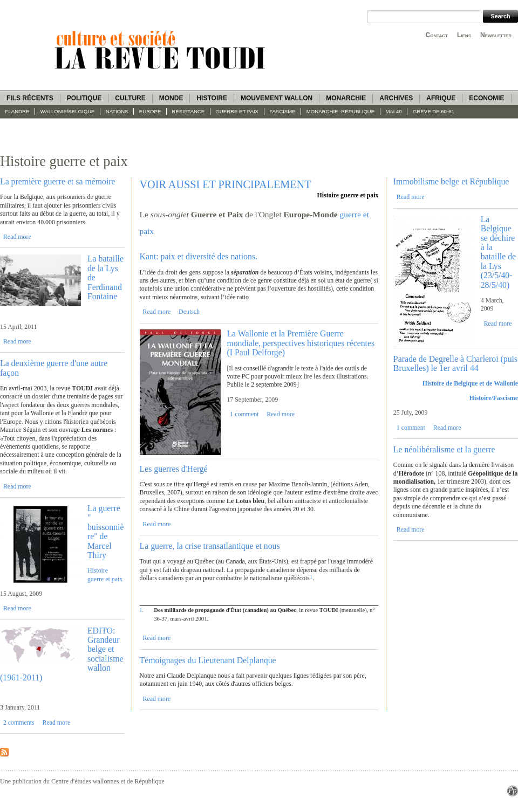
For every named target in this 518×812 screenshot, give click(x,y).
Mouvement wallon (277, 98)
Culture (130, 98)
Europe (150, 111)
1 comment (244, 414)
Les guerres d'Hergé (174, 469)
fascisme (282, 111)
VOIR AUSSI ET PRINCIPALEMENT (226, 184)
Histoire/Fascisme (494, 398)
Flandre (18, 111)
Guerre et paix (237, 111)
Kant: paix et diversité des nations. (199, 256)
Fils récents (30, 98)
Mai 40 (393, 111)
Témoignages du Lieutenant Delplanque (208, 660)
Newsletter (496, 35)
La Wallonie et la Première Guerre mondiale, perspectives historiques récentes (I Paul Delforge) (301, 343)
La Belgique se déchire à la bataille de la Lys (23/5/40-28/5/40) (498, 252)
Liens (464, 35)
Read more (17, 237)
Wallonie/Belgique (68, 111)
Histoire (212, 98)
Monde (171, 98)
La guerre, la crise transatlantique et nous (210, 546)
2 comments (19, 722)
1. (142, 610)
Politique (84, 98)
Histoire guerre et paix (105, 574)
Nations (117, 111)
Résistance (189, 111)
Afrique (441, 98)
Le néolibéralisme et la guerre (444, 449)
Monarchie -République (340, 111)
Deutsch (189, 312)
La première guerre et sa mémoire (58, 181)
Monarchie (346, 98)
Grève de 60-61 (434, 111)
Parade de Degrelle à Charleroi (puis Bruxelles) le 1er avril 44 (455, 363)
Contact (437, 35)
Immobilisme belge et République (451, 181)
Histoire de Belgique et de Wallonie (470, 383)
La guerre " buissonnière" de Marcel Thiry (106, 532)
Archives (396, 98)
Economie (486, 98)
